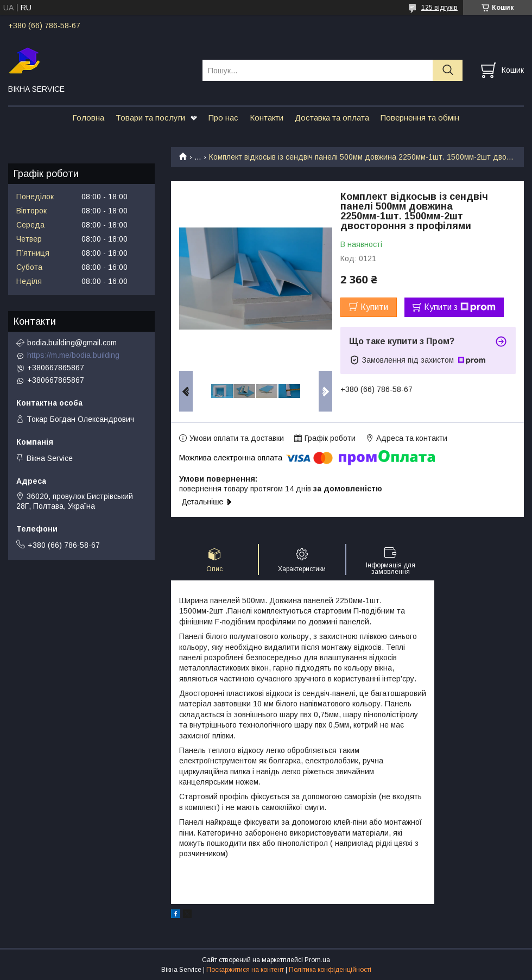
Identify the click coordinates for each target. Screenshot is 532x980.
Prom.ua (317, 960)
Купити (374, 307)
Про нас (223, 118)
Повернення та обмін (420, 118)
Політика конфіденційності (330, 970)
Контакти (267, 118)
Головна (88, 118)
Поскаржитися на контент (245, 970)
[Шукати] (448, 70)
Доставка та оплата (332, 118)
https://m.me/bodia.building (73, 355)
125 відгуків (439, 8)
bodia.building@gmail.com (72, 343)
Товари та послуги (150, 118)
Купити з (460, 307)
